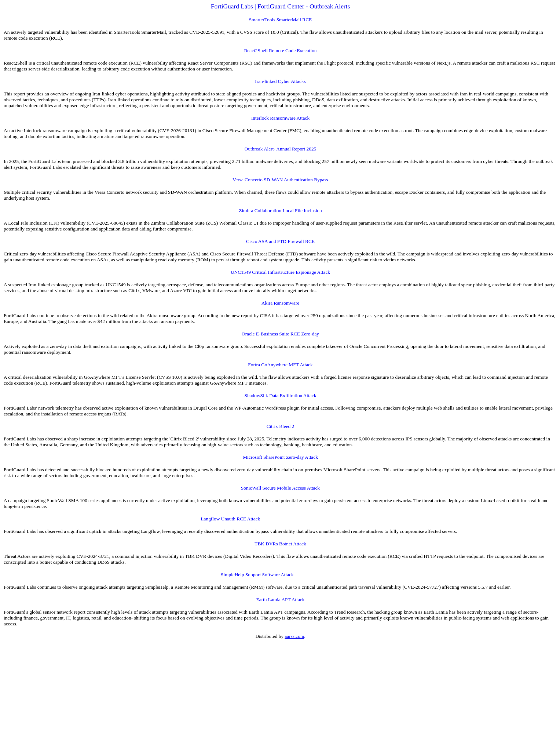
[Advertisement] (223, 690)
